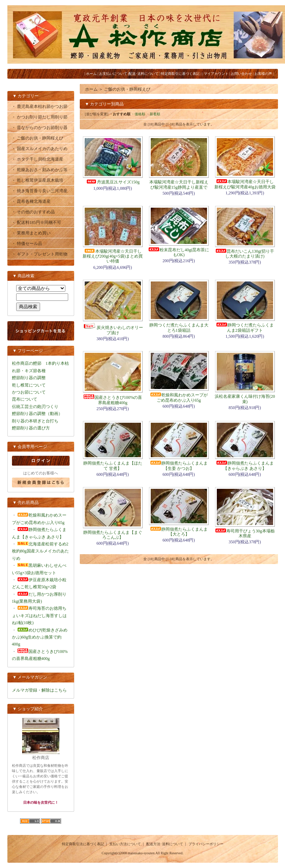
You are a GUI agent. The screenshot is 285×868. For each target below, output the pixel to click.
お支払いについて (113, 74)
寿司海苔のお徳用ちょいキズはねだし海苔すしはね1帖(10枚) (39, 616)
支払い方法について (125, 844)
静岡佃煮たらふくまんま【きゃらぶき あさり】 (245, 466)
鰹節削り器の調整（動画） (37, 414)
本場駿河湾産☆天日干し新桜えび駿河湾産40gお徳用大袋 (245, 184)
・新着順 (153, 114)
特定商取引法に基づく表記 (83, 844)
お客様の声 (263, 74)
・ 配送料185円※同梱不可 (36, 222)
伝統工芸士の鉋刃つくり (35, 407)
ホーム (91, 74)
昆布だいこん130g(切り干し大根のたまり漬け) (245, 254)
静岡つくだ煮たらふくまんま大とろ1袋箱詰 (179, 328)
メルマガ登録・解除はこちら (39, 690)
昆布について (25, 399)
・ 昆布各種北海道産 (31, 201)
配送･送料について (144, 74)
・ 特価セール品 (27, 244)
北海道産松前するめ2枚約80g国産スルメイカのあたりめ (40, 551)
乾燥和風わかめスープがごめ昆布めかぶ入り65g (179, 397)
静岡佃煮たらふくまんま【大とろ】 (179, 532)
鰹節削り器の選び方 (31, 428)
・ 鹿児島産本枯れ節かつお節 (40, 106)
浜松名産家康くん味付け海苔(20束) (245, 399)
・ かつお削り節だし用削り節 (40, 117)
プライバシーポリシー (206, 844)
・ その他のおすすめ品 (33, 212)
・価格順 (138, 114)
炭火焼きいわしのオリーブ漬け (113, 330)
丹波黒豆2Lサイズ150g (113, 182)
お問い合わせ (241, 74)
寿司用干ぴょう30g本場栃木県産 (245, 533)
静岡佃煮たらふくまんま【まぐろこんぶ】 (113, 535)
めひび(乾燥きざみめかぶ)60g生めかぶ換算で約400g (40, 637)
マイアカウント (216, 74)
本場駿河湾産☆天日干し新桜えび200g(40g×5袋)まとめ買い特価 (113, 256)
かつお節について (29, 392)
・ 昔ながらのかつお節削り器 (40, 128)
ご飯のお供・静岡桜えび (127, 89)
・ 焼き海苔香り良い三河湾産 (40, 191)
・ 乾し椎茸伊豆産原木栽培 (37, 180)
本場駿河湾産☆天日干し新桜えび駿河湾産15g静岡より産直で (179, 184)
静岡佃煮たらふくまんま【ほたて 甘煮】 (113, 466)
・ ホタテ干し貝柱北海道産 (37, 159)
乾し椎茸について (29, 385)
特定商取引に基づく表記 (180, 74)
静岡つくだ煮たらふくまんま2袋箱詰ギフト (245, 328)
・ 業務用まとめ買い (31, 233)
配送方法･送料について (165, 844)
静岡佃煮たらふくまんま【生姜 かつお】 (179, 466)
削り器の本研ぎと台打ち (35, 421)
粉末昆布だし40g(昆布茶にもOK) (179, 252)
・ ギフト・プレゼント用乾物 (40, 254)
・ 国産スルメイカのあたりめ (40, 149)
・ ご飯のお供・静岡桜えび (37, 138)
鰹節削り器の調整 (29, 378)
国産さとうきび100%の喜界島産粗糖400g (113, 400)
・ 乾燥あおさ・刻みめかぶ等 (40, 170)
